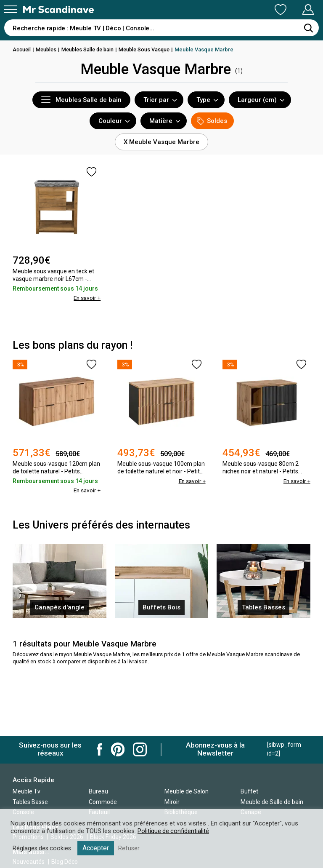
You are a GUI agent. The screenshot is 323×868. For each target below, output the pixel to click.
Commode (103, 802)
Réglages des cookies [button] (43, 848)
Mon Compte (292, 10)
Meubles (48, 49)
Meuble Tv (26, 791)
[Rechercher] (308, 28)
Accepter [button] (98, 848)
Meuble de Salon (187, 791)
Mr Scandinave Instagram (140, 749)
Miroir (172, 802)
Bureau (98, 791)
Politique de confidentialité (174, 831)
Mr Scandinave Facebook (100, 749)
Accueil (22, 49)
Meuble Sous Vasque (151, 49)
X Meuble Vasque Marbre (161, 142)
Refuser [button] (131, 848)
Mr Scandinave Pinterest (118, 749)
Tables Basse (30, 802)
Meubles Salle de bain (91, 49)
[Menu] (11, 9)
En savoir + (86, 298)
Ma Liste (236, 10)
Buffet (249, 791)
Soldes (212, 121)
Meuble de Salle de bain (272, 802)
